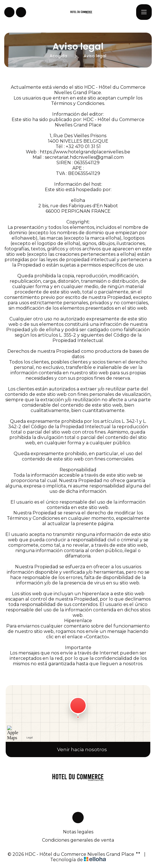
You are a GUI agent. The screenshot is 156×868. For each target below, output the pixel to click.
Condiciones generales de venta (78, 840)
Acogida (58, 56)
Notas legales (78, 832)
